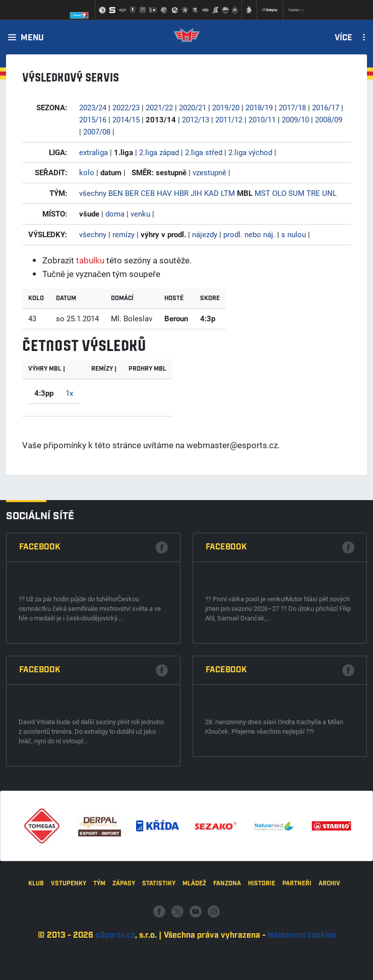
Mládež (194, 956)
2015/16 (93, 119)
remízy (123, 234)
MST (262, 193)
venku (140, 214)
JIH (196, 193)
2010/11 (262, 119)
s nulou (294, 234)
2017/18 (292, 107)
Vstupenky (69, 956)
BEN (116, 193)
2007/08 (97, 131)
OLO (279, 193)
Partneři (297, 956)
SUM (296, 193)
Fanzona (227, 956)
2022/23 (126, 107)
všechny (93, 193)
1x (69, 393)
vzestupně (209, 172)
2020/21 (193, 107)
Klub (36, 956)
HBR (181, 193)
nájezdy (205, 234)
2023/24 (93, 107)
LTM (228, 193)
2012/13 (196, 119)
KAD (211, 193)
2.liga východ (250, 152)
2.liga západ (159, 152)
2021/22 (159, 107)
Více (344, 38)
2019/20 (226, 107)
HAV (164, 193)
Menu (32, 38)
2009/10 (295, 119)
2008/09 (329, 119)
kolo (87, 172)
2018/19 (259, 107)
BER (132, 193)
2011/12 (229, 119)
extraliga (94, 152)
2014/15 (126, 119)
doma (115, 214)
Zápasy (124, 956)
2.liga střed (204, 152)
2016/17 (326, 107)
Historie (262, 956)
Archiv (329, 956)
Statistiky (159, 956)
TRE (313, 193)
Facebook (40, 743)
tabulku (90, 260)
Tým (99, 956)
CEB (148, 193)
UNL (329, 193)
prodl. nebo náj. (249, 234)
